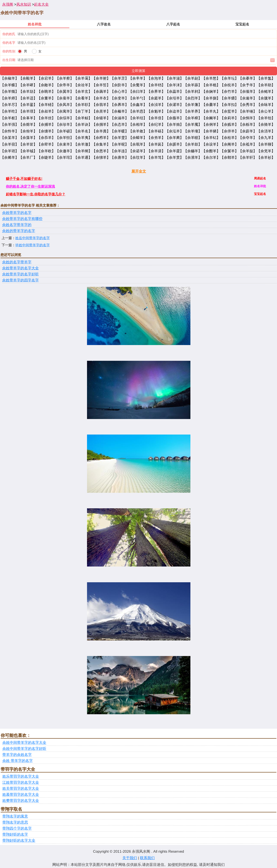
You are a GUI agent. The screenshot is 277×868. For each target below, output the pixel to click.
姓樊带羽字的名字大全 (21, 801)
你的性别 (9, 51)
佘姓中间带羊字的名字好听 (24, 749)
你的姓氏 (9, 34)
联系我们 (147, 858)
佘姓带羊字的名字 (17, 213)
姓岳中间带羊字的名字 (33, 238)
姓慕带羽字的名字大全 (21, 795)
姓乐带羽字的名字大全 (21, 776)
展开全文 (139, 171)
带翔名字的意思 (15, 822)
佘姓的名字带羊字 (17, 262)
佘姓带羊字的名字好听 (20, 274)
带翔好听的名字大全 (19, 841)
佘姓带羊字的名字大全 (20, 268)
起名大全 (41, 4)
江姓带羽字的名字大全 (21, 782)
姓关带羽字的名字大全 (21, 789)
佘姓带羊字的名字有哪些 (22, 219)
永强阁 (8, 4)
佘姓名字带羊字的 (17, 225)
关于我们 (130, 858)
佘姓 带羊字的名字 (18, 761)
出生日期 (9, 60)
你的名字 (9, 43)
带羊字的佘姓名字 (17, 755)
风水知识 (24, 4)
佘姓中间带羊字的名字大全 (24, 743)
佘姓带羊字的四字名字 (20, 280)
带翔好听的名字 (15, 834)
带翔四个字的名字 (17, 828)
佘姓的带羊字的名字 (19, 231)
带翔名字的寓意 (15, 816)
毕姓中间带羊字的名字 (33, 245)
